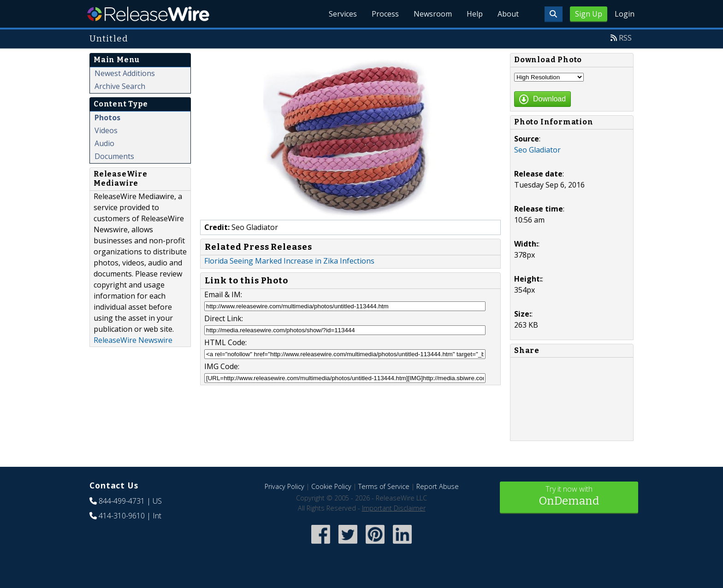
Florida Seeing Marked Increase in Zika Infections (289, 261)
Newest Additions (125, 73)
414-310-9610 (122, 516)
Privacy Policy (284, 486)
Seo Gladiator (537, 150)
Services (343, 14)
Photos (107, 118)
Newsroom (433, 14)
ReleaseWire (148, 14)
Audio (104, 143)
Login (625, 14)
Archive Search (120, 86)
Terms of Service (384, 486)
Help (475, 14)
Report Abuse (438, 486)
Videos (106, 130)
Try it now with (569, 497)
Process (385, 14)
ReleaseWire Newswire (133, 340)
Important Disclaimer (394, 508)
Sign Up (589, 14)
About (508, 14)
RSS (625, 38)
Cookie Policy (331, 486)
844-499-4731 (122, 501)
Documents (114, 156)
